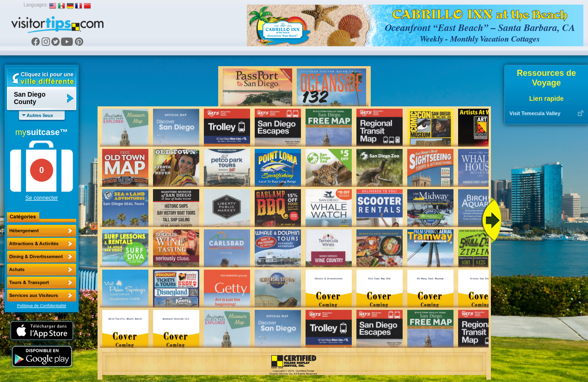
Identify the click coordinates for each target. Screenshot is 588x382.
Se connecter (42, 198)
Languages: (36, 5)
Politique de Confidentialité (42, 306)
